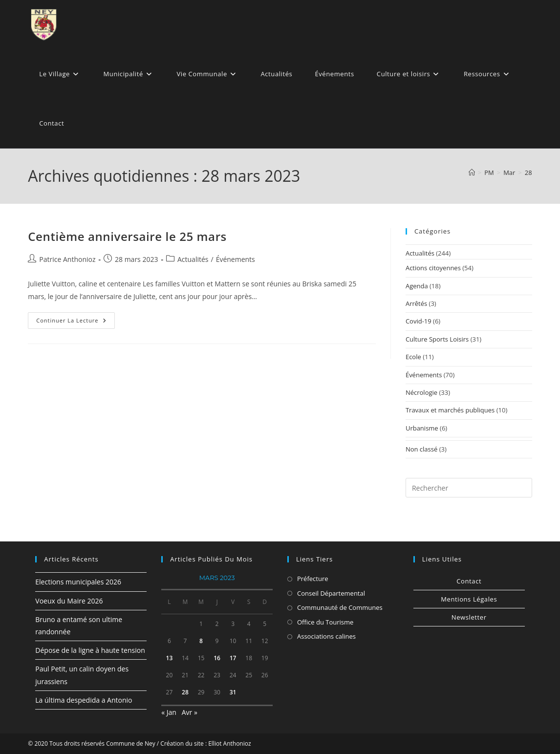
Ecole (413, 357)
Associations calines (326, 636)
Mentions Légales (469, 599)
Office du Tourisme (325, 622)
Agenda (417, 286)
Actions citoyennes (433, 268)
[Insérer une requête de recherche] (469, 488)
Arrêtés (416, 303)
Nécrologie (421, 392)
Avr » (190, 712)
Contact (469, 581)
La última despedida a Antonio (84, 700)
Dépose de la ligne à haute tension (90, 650)
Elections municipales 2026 (78, 582)
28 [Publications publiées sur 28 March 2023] (185, 692)
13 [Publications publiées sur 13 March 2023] (170, 658)
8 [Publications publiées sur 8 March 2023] (201, 641)
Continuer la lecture (75, 322)
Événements (236, 259)
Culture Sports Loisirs (437, 339)
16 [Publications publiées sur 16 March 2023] (217, 658)
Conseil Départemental (331, 593)
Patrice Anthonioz (67, 259)
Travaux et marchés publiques (450, 410)
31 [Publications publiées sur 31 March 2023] (233, 692)
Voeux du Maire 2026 (69, 601)
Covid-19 (419, 321)
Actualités (193, 259)
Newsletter (469, 617)
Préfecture (313, 579)
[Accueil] (472, 172)
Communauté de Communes (340, 607)
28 (528, 172)
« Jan (169, 712)
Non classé (421, 449)
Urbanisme (422, 428)
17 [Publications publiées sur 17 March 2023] (233, 658)
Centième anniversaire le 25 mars (127, 236)
